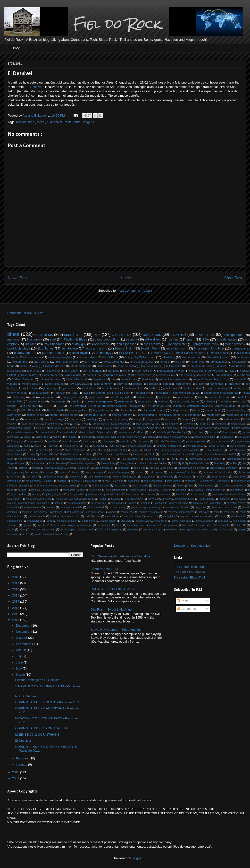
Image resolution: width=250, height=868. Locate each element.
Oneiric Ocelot (99, 459)
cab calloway (207, 428)
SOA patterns (143, 424)
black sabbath (128, 410)
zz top (242, 401)
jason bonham (19, 494)
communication (47, 432)
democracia (184, 477)
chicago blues (233, 335)
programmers (74, 512)
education (190, 481)
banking (95, 428)
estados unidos (68, 486)
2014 (16, 601)
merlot (102, 499)
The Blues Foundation (189, 572)
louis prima (17, 441)
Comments (186, 609)
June (20, 662)
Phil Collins (126, 353)
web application (190, 530)
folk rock (213, 432)
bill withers (139, 428)
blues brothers (51, 375)
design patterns (220, 477)
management (36, 441)
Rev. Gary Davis (79, 384)
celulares (193, 472)
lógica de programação (39, 499)
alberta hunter (103, 384)
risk (86, 446)
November (24, 632)
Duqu (43, 455)
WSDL (233, 464)
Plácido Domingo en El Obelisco (38, 680)
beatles (137, 384)
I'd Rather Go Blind (159, 406)
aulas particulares (103, 468)
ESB (60, 406)
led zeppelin (226, 437)
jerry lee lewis (30, 388)
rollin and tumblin (67, 362)
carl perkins (183, 384)
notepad (146, 503)
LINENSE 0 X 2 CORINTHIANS (37, 735)
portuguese (41, 512)
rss (78, 516)
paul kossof (170, 388)
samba (187, 419)
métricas (58, 503)
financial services (163, 486)
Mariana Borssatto (216, 455)
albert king (168, 357)
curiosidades (67, 432)
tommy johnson (17, 393)
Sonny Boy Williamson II (140, 357)
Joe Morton (122, 455)
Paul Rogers (150, 459)
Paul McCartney (130, 459)
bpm (197, 410)
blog (244, 468)
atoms (72, 428)
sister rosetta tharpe (186, 401)
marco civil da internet (68, 499)
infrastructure (145, 397)
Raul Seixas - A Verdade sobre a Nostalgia (120, 556)
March (21, 675)
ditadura (61, 481)
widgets (242, 530)
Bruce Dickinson (237, 450)
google (57, 437)
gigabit (28, 437)
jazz (97, 335)
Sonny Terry (104, 366)
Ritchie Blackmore (236, 459)
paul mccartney (117, 507)
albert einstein (238, 424)
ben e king (140, 468)
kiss (119, 494)
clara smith (14, 415)
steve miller (161, 521)
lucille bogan (193, 415)
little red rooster (141, 375)
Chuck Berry (110, 357)
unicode (34, 530)
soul (53, 339)
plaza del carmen (221, 441)
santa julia (169, 516)
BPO (156, 450)
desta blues (240, 477)
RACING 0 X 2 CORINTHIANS (112, 589)
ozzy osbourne (33, 507)
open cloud (199, 503)
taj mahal (226, 401)
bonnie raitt (161, 393)
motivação (43, 503)
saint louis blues (19, 348)
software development (139, 446)
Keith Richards (54, 384)
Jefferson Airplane (199, 406)
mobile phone (207, 499)
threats (57, 450)
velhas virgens (68, 530)
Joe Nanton (139, 455)
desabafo (201, 477)
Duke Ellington (41, 393)
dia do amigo (33, 481)
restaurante (73, 122)
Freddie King (53, 424)
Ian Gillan (87, 455)
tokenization (170, 525)
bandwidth (123, 468)
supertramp (240, 521)
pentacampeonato (196, 441)
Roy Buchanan (54, 344)
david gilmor (106, 432)
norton (133, 503)
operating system (236, 503)
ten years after (40, 450)
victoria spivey (31, 384)
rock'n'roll (178, 335)
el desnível (55, 122)
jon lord (108, 494)
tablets (55, 525)
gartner (22, 490)
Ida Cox (61, 393)
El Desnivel (34, 87)
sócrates (42, 525)
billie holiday (29, 375)
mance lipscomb (220, 397)
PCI (114, 459)
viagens (89, 122)
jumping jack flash (205, 437)
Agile (135, 450)
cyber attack (73, 375)
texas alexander (114, 362)
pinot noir (232, 507)
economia (133, 481)
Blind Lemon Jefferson (171, 370)
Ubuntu (100, 393)
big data (154, 468)
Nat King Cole (26, 459)
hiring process (138, 490)
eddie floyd (181, 432)
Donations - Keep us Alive (25, 313)
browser (63, 472)
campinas (224, 428)
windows (12, 534)
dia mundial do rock (199, 366)
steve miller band (182, 521)
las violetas (149, 494)
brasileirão (48, 472)
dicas (41, 122)
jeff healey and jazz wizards (175, 437)
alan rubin (220, 424)
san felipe (115, 446)
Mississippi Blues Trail (189, 577)
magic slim (214, 415)
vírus (104, 450)
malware (13, 339)
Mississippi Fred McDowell (207, 370)
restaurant (230, 512)
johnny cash (75, 494)
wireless (26, 534)
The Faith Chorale (199, 464)
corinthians (73, 335)
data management (98, 477)
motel (10, 503)
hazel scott (69, 490)
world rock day (119, 450)
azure (83, 428)
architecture (69, 348)
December (24, 625)
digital (49, 481)
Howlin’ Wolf (150, 348)
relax (217, 512)
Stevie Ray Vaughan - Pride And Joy (116, 630)
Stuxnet (154, 464)
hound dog (87, 437)
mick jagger (108, 441)
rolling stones (234, 344)
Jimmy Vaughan (225, 406)
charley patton (24, 353)
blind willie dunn (120, 393)
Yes (244, 464)
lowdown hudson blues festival (229, 494)
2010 (16, 772)
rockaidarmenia (37, 516)
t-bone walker (87, 357)
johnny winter (178, 344)
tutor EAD (241, 525)
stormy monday (92, 370)
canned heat (213, 410)
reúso (243, 512)
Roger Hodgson (16, 464)
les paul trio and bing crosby (211, 379)
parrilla (78, 507)
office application (179, 503)
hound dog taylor (121, 397)
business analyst (94, 472)
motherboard (25, 503)
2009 (16, 778)
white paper (227, 530)
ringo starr (154, 419)
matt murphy (90, 441)
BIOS (146, 450)
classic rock (122, 335)
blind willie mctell (77, 379)
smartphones (15, 521)
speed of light (217, 446)
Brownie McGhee (54, 366)
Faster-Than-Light (31, 424)
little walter (53, 370)
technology (104, 353)
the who (201, 419)
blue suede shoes (154, 410)
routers (67, 516)
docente (75, 481)
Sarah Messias (57, 464)
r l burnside (198, 362)
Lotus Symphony (169, 455)
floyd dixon (198, 432)
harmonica (216, 384)
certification (209, 472)
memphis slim (165, 375)
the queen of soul (142, 362)
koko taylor (80, 353)
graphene (71, 437)
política (26, 512)
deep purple (71, 415)
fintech (181, 486)
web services (232, 419)
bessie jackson (79, 410)
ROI (173, 459)
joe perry (37, 494)
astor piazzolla (127, 366)
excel (84, 486)
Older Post (233, 278)
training (200, 525)
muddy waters (227, 339)
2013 (16, 608)
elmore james (33, 357)
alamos (23, 468)
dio (151, 432)
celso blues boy (236, 410)
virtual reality (87, 530)
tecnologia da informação (78, 525)
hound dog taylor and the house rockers (119, 437)
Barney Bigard (172, 450)
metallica (115, 499)
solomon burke (195, 446)
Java (108, 455)
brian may (173, 428)
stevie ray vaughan (60, 357)
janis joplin (235, 384)
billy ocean (216, 468)
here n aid (96, 490)
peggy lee (200, 507)
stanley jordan (108, 521)
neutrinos (75, 419)
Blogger (137, 858)
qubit (27, 446)
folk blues (224, 486)
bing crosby (156, 428)
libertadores (89, 388)
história (155, 490)
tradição (186, 525)
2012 (16, 614)
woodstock (101, 344)
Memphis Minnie (81, 366)
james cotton (146, 415)
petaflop (76, 401)
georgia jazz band (72, 397)
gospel (221, 366)
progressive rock (206, 344)
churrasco (31, 477)
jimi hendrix (238, 366)
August (21, 650)
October (22, 638)
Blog (17, 48)
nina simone (58, 401)
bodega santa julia (18, 472)
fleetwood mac (206, 486)
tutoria (11, 530)
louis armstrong (96, 348)
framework (240, 486)
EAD (53, 455)
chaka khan (227, 472)
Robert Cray (160, 353)
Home (126, 278)
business (152, 384)
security (132, 339)
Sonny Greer (127, 464)
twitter (22, 530)
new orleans (118, 503)
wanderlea (133, 530)
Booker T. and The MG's (23, 406)
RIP (143, 353)
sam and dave (132, 516)
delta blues (43, 335)
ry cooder (99, 446)
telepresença (104, 525)
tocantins (154, 525)
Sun (165, 464)
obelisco (160, 503)
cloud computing (107, 339)
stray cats (223, 521)
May (19, 668)
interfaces (196, 490)
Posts (183, 601)
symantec (13, 525)
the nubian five (136, 525)
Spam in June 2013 (104, 569)
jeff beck (165, 362)
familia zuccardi (100, 486)
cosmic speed (35, 415)
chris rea (16, 477)
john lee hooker (53, 353)
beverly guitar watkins (116, 428)
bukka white (174, 366)
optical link (13, 507)
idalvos (167, 490)
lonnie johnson (126, 344)
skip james (239, 362)
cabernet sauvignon (119, 472)
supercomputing (217, 388)
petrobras (216, 507)
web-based (210, 530)
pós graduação (95, 512)
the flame (113, 370)
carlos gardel (156, 472)
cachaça (139, 472)
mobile (167, 499)
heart (83, 490)
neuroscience (98, 503)
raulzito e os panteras (151, 512)
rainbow (112, 512)
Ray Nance (196, 459)
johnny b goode (55, 494)
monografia (240, 499)
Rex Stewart (214, 459)
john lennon (185, 397)
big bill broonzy (220, 353)
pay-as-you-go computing (145, 507)
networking (126, 441)
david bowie (166, 477)
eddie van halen (153, 481)
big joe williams (151, 366)
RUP (183, 459)
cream (54, 415)
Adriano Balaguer (23, 379)
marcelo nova (71, 441)
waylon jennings (152, 530)
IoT (99, 455)
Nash (10, 459)
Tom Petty (220, 464)
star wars (126, 521)
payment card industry (177, 507)
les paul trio (93, 375)
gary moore (48, 397)
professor (57, 512)
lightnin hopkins (116, 375)
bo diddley (142, 393)
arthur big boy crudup (189, 353)
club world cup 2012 (186, 393)
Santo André (37, 464)
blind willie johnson (218, 357)
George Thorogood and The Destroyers (116, 406)
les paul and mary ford (173, 379)
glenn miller (42, 437)
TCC (174, 464)
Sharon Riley (108, 464)
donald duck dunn (95, 415)
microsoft (240, 379)
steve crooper (238, 446)
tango (11, 366)
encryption (223, 481)
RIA (164, 459)
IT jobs (85, 424)
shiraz (223, 516)
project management (100, 401)
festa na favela (140, 486)
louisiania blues (134, 388)
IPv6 (67, 424)
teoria (119, 525)
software (209, 401)
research (53, 446)
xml (66, 534)
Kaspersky (35, 339)
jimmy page (51, 388)
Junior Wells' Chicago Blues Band (112, 424)
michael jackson (134, 499)
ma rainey (71, 370)
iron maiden (237, 490)
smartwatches (34, 521)
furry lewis (99, 379)
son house (91, 362)
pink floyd (92, 419)
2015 (16, 595)
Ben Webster (192, 450)
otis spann (185, 375)
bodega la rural (180, 410)
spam (191, 339)
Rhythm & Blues (75, 339)
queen (39, 446)
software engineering (169, 446)
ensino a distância (44, 486)
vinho (23, 366)
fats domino (120, 486)
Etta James (46, 348)
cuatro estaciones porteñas (221, 393)
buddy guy (79, 344)
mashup (90, 499)
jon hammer (93, 494)
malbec (153, 388)
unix (94, 450)
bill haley (168, 468)
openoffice (216, 503)
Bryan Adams (15, 455)
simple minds (239, 516)
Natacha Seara (47, 459)
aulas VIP (83, 468)
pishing (174, 339)
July (19, 656)
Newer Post (18, 278)
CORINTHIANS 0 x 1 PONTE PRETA (41, 728)
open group (143, 441)
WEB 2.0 (205, 424)
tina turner (239, 388)
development (125, 432)
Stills (142, 464)
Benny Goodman (213, 450)
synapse (28, 525)
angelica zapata (54, 468)
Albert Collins (143, 370)
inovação (181, 490)
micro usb (153, 499)
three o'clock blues (76, 450)
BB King (30, 344)
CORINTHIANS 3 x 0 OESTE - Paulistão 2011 (47, 702)
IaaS (179, 406)
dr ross (106, 481)
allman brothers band (19, 428)
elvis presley (152, 344)
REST (87, 393)
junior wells (14, 370)
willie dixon (153, 339)
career (167, 384)
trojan (215, 419)
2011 (16, 620)
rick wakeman (15, 516)
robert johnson (176, 348)
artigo (70, 468)
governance (97, 397)
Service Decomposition (83, 464)
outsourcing (175, 441)
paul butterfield (96, 507)
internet (151, 437)
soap (50, 521)
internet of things (216, 490)
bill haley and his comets (191, 468)
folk (33, 397)
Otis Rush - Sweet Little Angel (111, 609)
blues (13, 334)
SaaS (233, 370)
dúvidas (119, 481)
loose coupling (199, 494)
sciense (163, 401)
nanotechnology (54, 419)
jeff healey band (170, 415)
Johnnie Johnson (50, 379)
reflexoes (204, 512)
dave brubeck (87, 432)
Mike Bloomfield (31, 410)
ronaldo (54, 516)
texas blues (205, 335)
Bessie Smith (124, 348)
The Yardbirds (55, 410)
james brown (129, 379)
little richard (34, 370)
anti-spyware (57, 428)
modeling (224, 499)
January (22, 764)
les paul (180, 362)
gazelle (35, 490)
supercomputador (17, 450)
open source (42, 362)
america (36, 468)
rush (87, 516)
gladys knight (51, 490)
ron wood (171, 419)
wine (35, 366)
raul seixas (152, 335)
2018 (16, 577)
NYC (243, 455)
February (23, 758)
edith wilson (173, 481)
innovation (166, 397)
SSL (158, 424)
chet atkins (244, 472)
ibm (113, 379)
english (26, 486)
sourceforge (89, 521)
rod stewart (145, 401)
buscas (76, 472)
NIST (233, 455)
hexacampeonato (116, 490)
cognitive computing (53, 477)
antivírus (122, 384)
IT (75, 424)
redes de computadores (181, 512)
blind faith (232, 468)
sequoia (184, 516)
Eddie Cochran (69, 455)
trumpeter (225, 525)
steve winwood (204, 521)
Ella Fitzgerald (77, 406)
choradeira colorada (22, 432)
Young (11, 468)
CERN (47, 406)
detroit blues (14, 481)
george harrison (122, 415)
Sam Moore (171, 424)
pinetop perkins (192, 388)
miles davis (32, 419)
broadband (189, 428)
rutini (97, 516)
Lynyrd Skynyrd (192, 455)
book (35, 472)
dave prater (148, 477)
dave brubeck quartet (125, 477)
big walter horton (104, 410)
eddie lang (19, 397)
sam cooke (152, 516)
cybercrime (20, 362)
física (10, 490)
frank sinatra (230, 432)
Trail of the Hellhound (189, 567)
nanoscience (36, 401)
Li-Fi (153, 455)
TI (183, 464)
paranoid (65, 507)
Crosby (31, 455)
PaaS (74, 393)
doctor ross (91, 481)
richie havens (71, 446)
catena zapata (176, 472)
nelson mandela (77, 503)
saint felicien (112, 516)
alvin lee (40, 428)
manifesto (53, 441)
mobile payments (185, 499)
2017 (16, 583)
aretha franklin (191, 357)
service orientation (204, 516)
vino (127, 370)
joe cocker (70, 388)
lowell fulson (14, 499)
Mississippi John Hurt (209, 348)
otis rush (159, 441)
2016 (16, 589)
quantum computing (116, 419)
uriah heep (49, 530)
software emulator (67, 521)
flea (191, 486)
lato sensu (165, 494)
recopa (138, 419)
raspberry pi (128, 512)
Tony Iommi (189, 424)
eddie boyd (164, 432)
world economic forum (47, 534)
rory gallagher (218, 362)
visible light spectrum (111, 530)
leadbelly (148, 379)
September (24, 644)
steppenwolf (143, 521)
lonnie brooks (110, 388)
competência (76, 477)
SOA (205, 339)
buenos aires (26, 122)
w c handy (243, 375)
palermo (50, 507)
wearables (171, 530)
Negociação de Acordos (73, 459)
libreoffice (181, 494)
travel (212, 525)
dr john (200, 384)
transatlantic (224, 375)
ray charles (204, 375)
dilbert (141, 432)
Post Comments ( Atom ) (135, 291)
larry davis (132, 494)
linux (201, 397)
